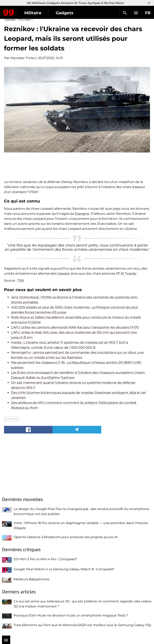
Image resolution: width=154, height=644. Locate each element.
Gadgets (65, 13)
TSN (21, 281)
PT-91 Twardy (126, 273)
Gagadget (9, 12)
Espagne (82, 214)
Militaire (33, 13)
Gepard (63, 273)
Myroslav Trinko (23, 58)
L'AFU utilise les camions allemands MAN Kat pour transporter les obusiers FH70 (75, 327)
